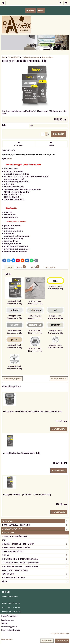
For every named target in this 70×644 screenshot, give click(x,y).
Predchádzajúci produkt (12, 379)
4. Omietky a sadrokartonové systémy (35, 548)
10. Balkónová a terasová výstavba (15, 570)
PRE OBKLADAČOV (35, 521)
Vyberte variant (59, 429)
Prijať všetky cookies (62, 641)
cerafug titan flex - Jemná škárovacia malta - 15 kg (22, 453)
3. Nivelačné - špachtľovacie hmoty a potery (35, 544)
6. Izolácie (35, 555)
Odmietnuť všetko (47, 641)
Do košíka (58, 134)
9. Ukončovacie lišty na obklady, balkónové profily (35, 566)
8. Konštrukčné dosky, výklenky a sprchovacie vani (35, 563)
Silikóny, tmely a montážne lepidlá (15, 536)
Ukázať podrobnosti (7, 639)
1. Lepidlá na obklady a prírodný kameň (35, 525)
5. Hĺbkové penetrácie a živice (35, 551)
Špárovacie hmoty (9, 533)
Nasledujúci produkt (59, 379)
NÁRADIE (35, 581)
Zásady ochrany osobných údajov (60, 633)
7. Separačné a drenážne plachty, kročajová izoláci (35, 559)
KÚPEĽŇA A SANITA (35, 574)
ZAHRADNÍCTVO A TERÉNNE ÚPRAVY (35, 578)
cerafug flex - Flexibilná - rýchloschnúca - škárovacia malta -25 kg (27, 494)
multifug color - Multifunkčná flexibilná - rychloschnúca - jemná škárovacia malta (33, 411)
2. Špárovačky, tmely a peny (35, 529)
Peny (4, 540)
